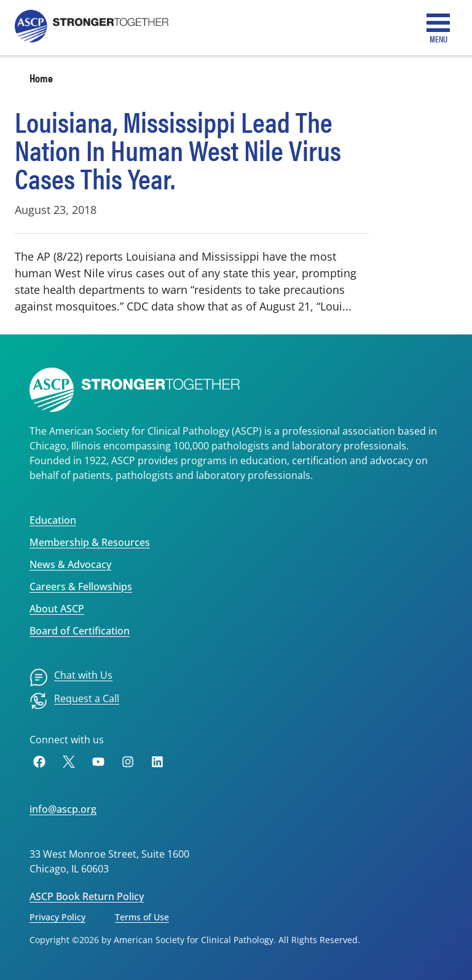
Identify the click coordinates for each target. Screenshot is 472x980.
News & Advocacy (70, 564)
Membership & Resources (90, 542)
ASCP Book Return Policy (87, 896)
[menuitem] (71, 678)
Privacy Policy (57, 917)
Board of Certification (80, 631)
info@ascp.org (63, 809)
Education (53, 520)
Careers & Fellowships (81, 587)
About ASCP (57, 609)
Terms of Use (142, 917)
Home (41, 78)
